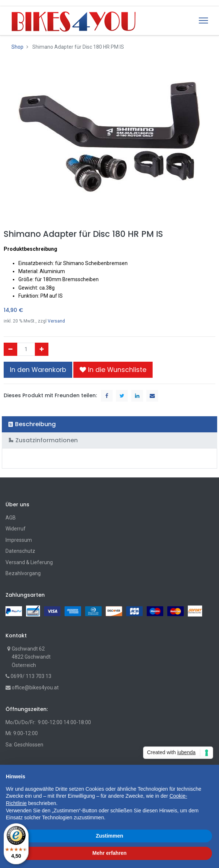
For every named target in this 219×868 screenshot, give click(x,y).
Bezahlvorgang (23, 573)
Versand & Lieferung (29, 562)
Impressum (19, 540)
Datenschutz (20, 551)
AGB (11, 518)
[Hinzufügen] (42, 349)
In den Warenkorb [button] (38, 370)
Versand (56, 321)
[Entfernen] (10, 349)
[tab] (109, 424)
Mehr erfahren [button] (109, 853)
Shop (17, 47)
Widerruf (16, 529)
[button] (113, 370)
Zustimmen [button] (109, 836)
